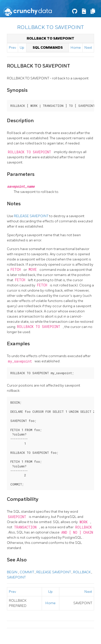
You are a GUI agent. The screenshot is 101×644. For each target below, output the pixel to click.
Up (22, 48)
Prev (12, 48)
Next (88, 48)
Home (76, 48)
